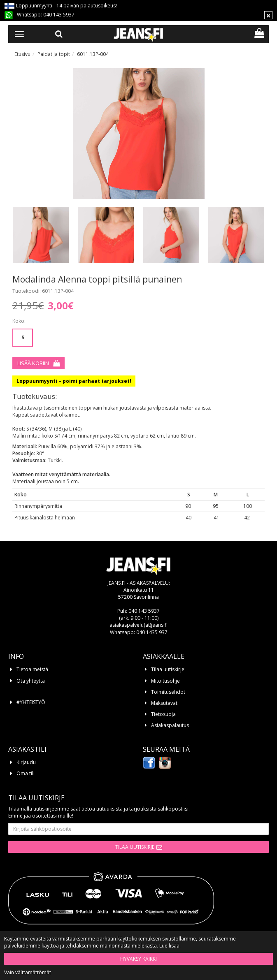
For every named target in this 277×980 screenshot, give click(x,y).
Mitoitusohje (165, 681)
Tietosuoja (163, 714)
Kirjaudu (26, 762)
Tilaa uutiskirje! (168, 669)
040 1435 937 (152, 632)
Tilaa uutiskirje (135, 847)
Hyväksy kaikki (138, 959)
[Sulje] (268, 15)
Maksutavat (164, 703)
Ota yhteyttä (31, 681)
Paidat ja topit (54, 54)
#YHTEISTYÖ (31, 702)
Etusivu (22, 54)
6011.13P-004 (93, 54)
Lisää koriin (33, 363)
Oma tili (26, 773)
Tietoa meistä (32, 669)
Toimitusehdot (168, 692)
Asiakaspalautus (170, 725)
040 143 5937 (59, 15)
